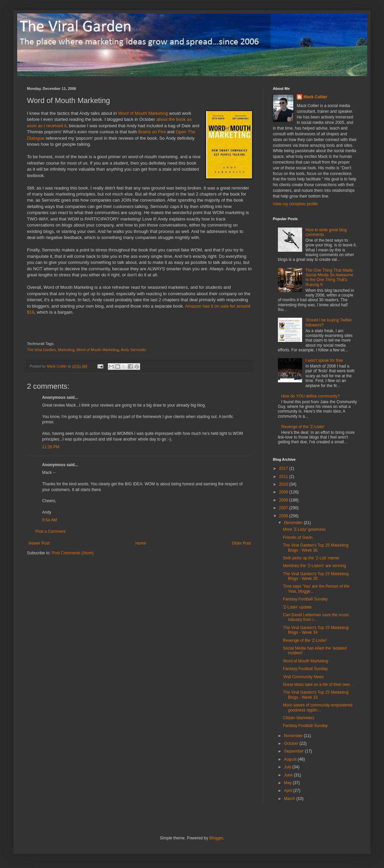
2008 (284, 500)
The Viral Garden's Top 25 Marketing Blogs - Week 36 (316, 548)
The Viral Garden (41, 350)
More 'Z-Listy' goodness (304, 529)
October (292, 743)
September (294, 751)
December (294, 523)
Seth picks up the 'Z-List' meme (311, 558)
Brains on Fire (152, 132)
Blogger (216, 838)
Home (141, 543)
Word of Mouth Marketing (143, 113)
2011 (284, 477)
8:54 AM (50, 520)
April (289, 791)
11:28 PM (51, 447)
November (294, 736)
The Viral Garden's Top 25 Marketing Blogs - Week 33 (316, 695)
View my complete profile (295, 204)
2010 (284, 484)
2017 (284, 468)
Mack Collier (315, 97)
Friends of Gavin (298, 537)
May (288, 783)
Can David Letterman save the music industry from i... (316, 617)
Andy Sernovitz (133, 350)
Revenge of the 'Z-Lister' (303, 427)
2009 (284, 492)
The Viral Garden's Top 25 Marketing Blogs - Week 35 (316, 576)
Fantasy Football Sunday (305, 599)
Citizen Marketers (299, 718)
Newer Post (39, 543)
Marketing (66, 350)
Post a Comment (50, 531)
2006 (284, 516)
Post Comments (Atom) (73, 553)
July (288, 767)
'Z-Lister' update (297, 607)
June (289, 775)
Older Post (241, 543)
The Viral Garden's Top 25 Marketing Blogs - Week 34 (316, 630)
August (291, 759)
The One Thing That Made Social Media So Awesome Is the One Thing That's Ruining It (329, 277)
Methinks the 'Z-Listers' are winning (314, 566)
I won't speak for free (324, 360)
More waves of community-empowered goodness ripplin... (318, 707)
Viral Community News (303, 677)
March (290, 799)
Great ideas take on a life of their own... (318, 685)
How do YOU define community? (311, 396)
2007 (284, 508)
